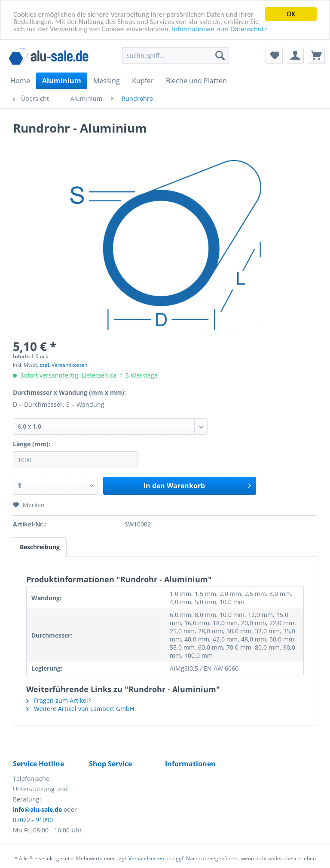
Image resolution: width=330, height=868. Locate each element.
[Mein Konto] (295, 55)
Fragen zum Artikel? (58, 700)
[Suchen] (220, 55)
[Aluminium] (62, 81)
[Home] (20, 81)
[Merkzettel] (274, 55)
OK (291, 14)
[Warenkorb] (316, 55)
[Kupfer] (143, 81)
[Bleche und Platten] (196, 81)
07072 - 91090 (33, 820)
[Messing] (107, 81)
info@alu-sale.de (37, 809)
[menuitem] (176, 59)
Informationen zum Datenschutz (219, 29)
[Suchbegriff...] (176, 55)
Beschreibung (40, 547)
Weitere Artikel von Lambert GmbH (80, 709)
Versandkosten (146, 858)
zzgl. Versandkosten (63, 365)
